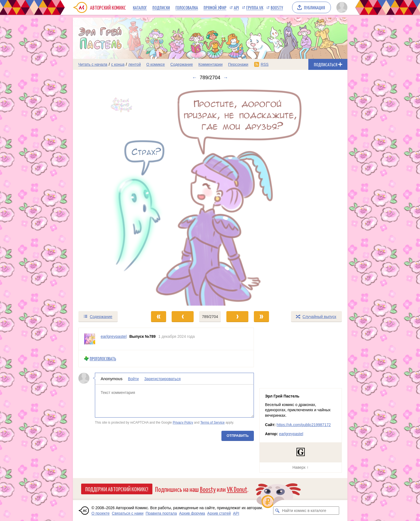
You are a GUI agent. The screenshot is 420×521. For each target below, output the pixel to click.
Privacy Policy (183, 423)
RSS (265, 64)
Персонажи (238, 64)
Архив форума (192, 513)
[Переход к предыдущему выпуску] (107, 196)
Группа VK (255, 7)
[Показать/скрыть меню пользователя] (341, 7)
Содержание (182, 64)
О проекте (101, 513)
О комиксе (156, 64)
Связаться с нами (128, 513)
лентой (134, 64)
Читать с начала (93, 64)
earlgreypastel (291, 434)
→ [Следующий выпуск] (226, 78)
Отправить (237, 435)
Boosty (277, 7)
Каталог (140, 7)
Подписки (161, 7)
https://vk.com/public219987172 (304, 425)
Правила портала (161, 513)
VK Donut (237, 489)
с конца (118, 64)
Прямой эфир (215, 7)
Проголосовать (103, 359)
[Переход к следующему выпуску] (210, 196)
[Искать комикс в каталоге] (277, 511)
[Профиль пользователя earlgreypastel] (90, 339)
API (236, 7)
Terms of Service (212, 423)
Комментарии (210, 64)
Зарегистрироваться (162, 379)
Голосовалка (187, 7)
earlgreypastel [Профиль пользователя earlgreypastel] (114, 336)
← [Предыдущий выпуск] (194, 78)
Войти (133, 379)
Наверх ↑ (300, 467)
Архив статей (219, 513)
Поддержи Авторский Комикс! (117, 489)
